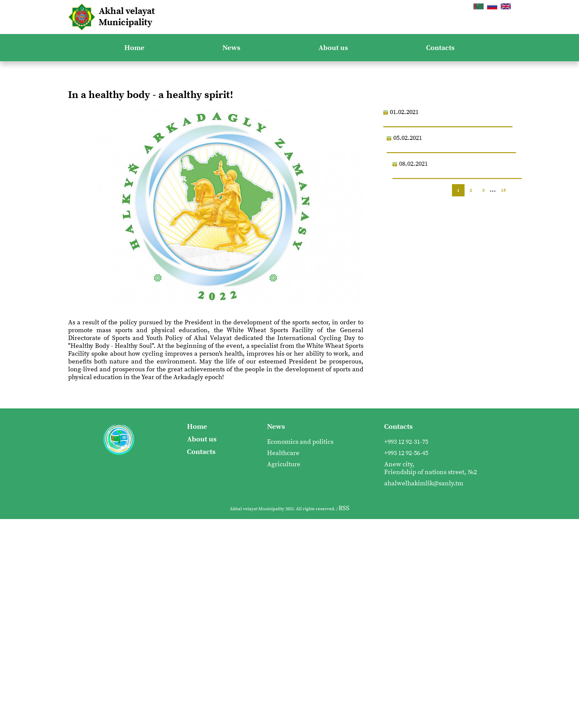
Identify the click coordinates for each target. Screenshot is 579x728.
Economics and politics (300, 442)
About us (333, 48)
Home (134, 48)
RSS (344, 508)
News (231, 48)
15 (503, 190)
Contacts (440, 48)
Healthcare (283, 453)
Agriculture (284, 464)
